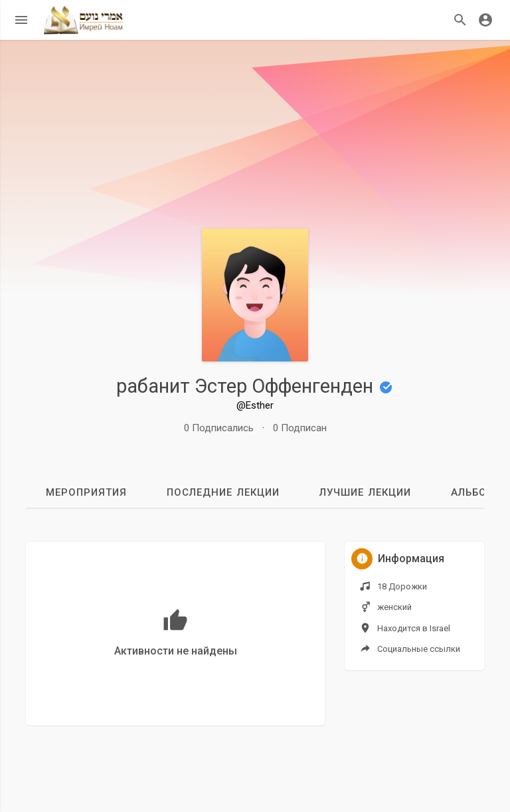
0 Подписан (300, 428)
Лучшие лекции (365, 492)
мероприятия (86, 492)
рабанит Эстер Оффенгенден (255, 386)
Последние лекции (223, 492)
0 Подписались (219, 428)
